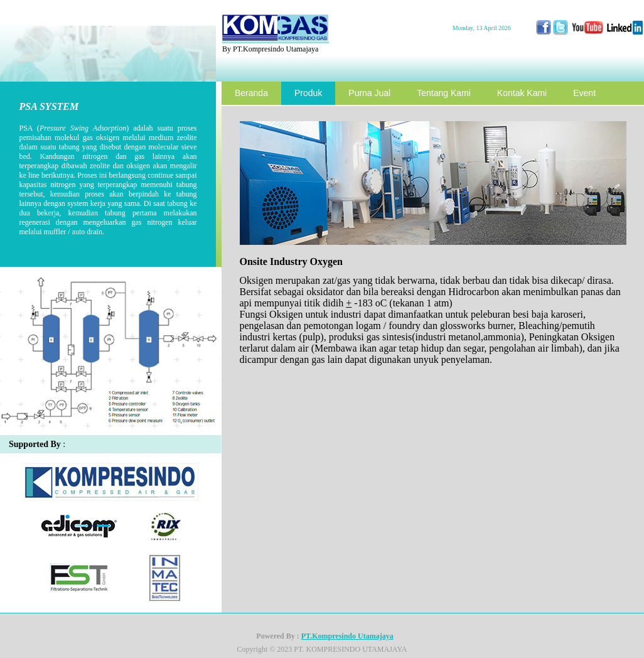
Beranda (251, 93)
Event (584, 93)
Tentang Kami (444, 93)
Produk (308, 93)
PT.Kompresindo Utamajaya (347, 636)
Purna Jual (369, 93)
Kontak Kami (522, 93)
